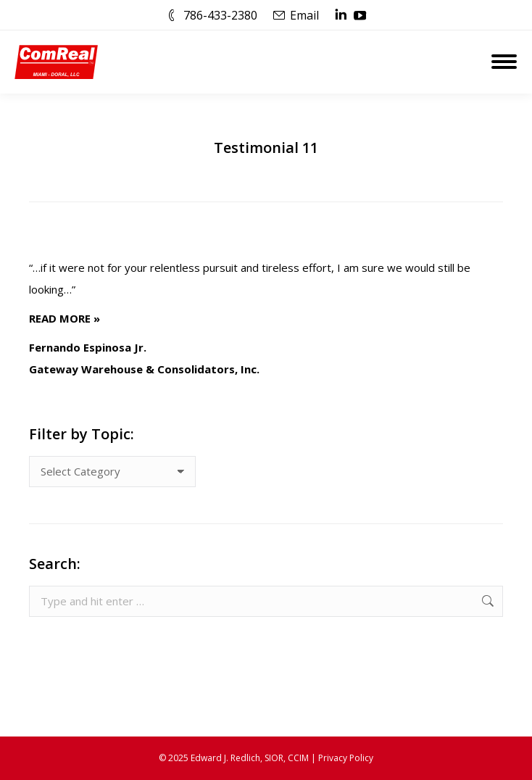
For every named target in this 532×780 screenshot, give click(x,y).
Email (304, 15)
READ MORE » (65, 318)
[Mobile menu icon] (504, 62)
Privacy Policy (346, 758)
